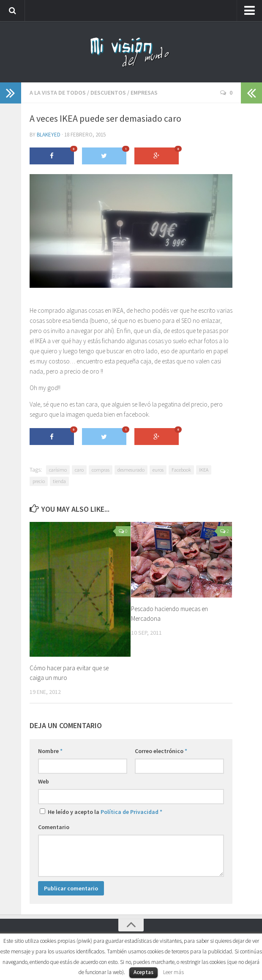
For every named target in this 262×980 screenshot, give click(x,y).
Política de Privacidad (130, 812)
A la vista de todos (58, 93)
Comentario (54, 827)
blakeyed (49, 135)
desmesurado (131, 470)
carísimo (58, 470)
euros (158, 470)
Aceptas (143, 972)
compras (101, 470)
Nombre (50, 751)
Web (44, 781)
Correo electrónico (161, 751)
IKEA (204, 470)
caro (79, 470)
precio (39, 481)
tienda (59, 481)
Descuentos (108, 93)
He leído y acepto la (101, 812)
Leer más (173, 972)
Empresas (144, 93)
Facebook (181, 470)
